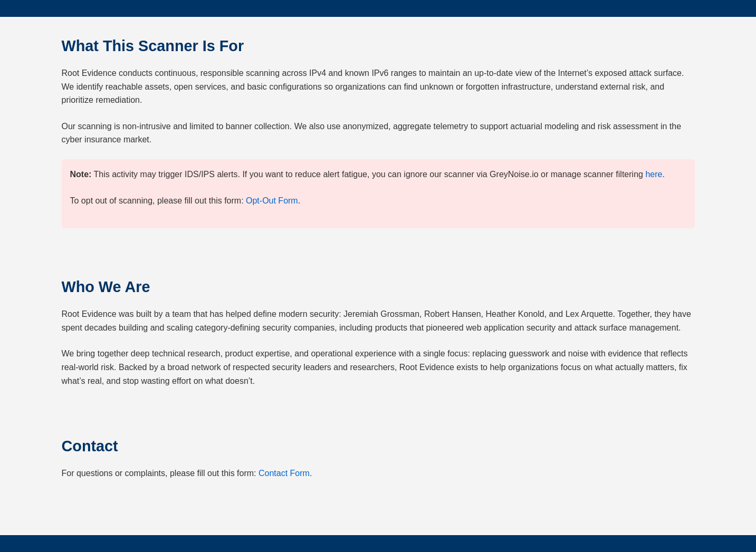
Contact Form (284, 473)
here (654, 174)
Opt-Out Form (272, 201)
